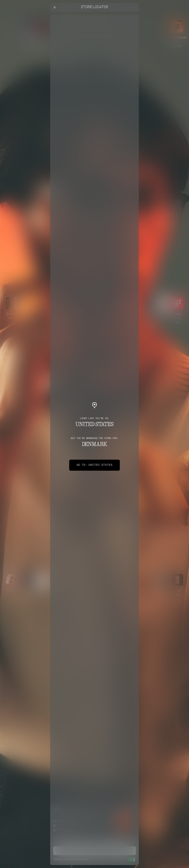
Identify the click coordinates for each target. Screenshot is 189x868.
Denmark (94, 475)
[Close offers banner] (134, 16)
